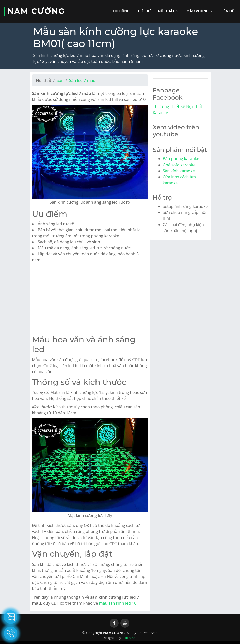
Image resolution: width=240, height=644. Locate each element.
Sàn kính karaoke (179, 171)
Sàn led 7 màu (82, 80)
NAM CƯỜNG (36, 11)
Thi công (121, 11)
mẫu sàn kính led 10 (118, 603)
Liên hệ (227, 11)
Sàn (60, 80)
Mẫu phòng (198, 11)
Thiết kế (144, 11)
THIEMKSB (130, 638)
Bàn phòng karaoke (181, 159)
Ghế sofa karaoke (179, 165)
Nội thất (166, 11)
